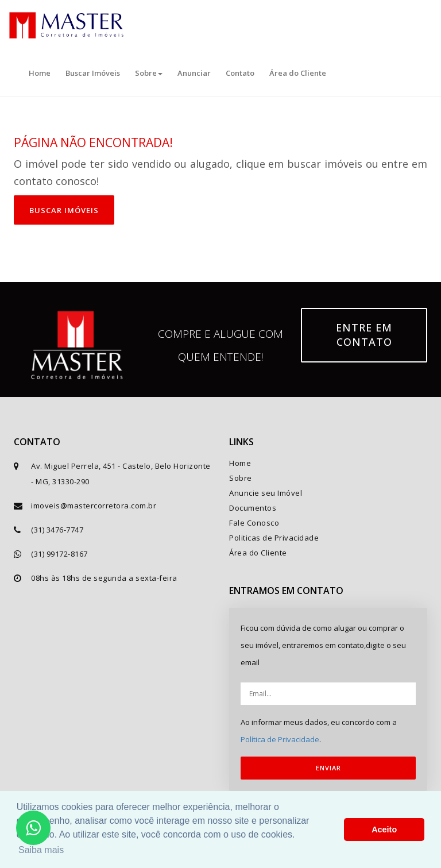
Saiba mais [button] (41, 850)
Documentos (253, 508)
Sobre (149, 73)
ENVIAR (328, 768)
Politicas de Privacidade (274, 538)
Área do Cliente (298, 73)
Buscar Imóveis (93, 73)
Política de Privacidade (280, 739)
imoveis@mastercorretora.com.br (94, 506)
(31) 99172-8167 (59, 554)
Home (40, 73)
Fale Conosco (254, 523)
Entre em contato (364, 335)
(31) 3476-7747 (57, 530)
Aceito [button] (384, 830)
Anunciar (194, 73)
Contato (240, 73)
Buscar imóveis (64, 210)
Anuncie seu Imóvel (266, 493)
